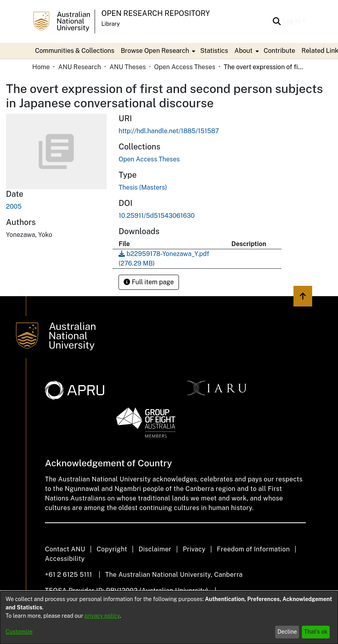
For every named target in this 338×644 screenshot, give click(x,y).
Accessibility (65, 559)
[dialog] (169, 618)
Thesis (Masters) (143, 187)
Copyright (112, 549)
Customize (19, 632)
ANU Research (80, 67)
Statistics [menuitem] (214, 51)
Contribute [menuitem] (279, 51)
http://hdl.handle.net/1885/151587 (169, 131)
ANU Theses (127, 67)
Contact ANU (65, 549)
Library (111, 24)
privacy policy (102, 616)
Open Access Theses (185, 67)
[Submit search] (277, 21)
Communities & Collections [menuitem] (75, 51)
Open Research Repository (156, 13)
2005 (14, 207)
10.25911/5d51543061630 (156, 216)
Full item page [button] (149, 282)
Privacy (194, 549)
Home (41, 67)
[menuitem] (157, 51)
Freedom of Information (253, 549)
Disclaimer (155, 549)
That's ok (316, 632)
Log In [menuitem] (291, 21)
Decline (287, 632)
